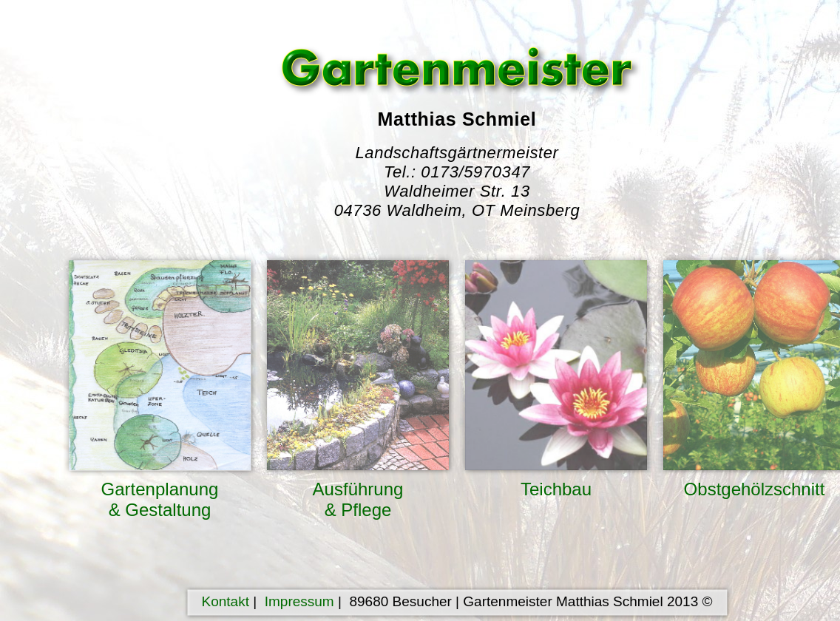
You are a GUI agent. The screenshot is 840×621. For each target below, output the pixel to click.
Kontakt (226, 601)
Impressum (299, 601)
